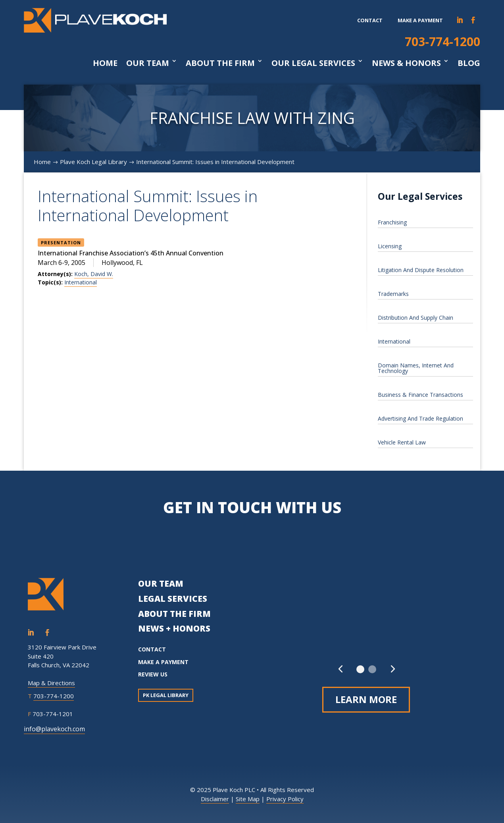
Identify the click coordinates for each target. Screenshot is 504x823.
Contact (370, 20)
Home (105, 63)
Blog (469, 63)
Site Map (248, 799)
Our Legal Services (313, 63)
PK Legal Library (166, 695)
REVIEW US (153, 674)
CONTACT (152, 649)
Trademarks (393, 294)
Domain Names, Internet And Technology (416, 368)
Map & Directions (51, 683)
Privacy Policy (285, 799)
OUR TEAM (161, 583)
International (81, 282)
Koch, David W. (94, 274)
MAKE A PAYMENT (163, 662)
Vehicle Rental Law (402, 442)
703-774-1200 (442, 42)
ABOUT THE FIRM (174, 614)
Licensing (390, 246)
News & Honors (406, 63)
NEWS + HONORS (174, 628)
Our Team (148, 63)
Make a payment (420, 20)
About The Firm (220, 63)
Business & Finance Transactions (420, 395)
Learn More (366, 699)
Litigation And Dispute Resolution (421, 270)
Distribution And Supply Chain (416, 318)
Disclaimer (215, 799)
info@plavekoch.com (54, 729)
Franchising (392, 222)
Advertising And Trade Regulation (420, 418)
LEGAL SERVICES (173, 599)
